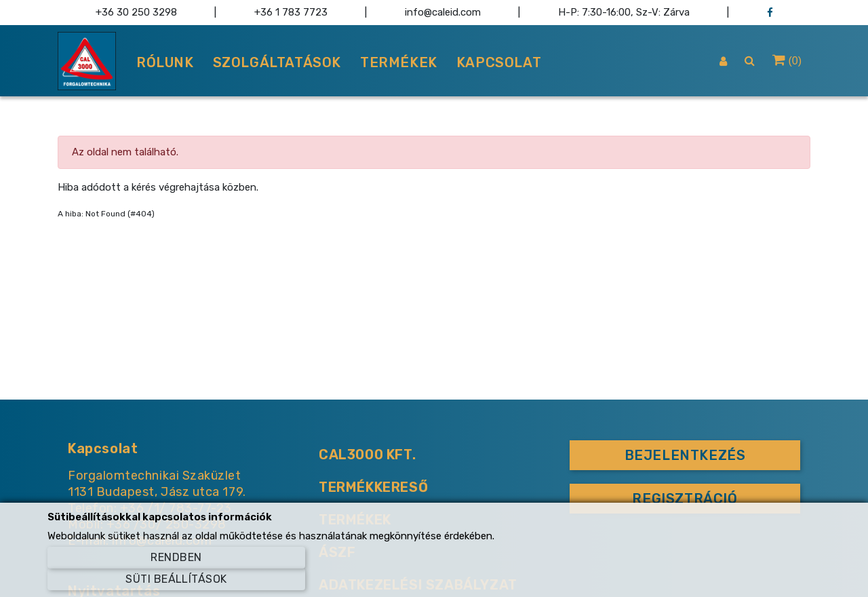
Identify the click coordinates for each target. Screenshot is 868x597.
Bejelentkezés (685, 455)
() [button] (787, 60)
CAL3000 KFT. (367, 455)
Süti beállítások (176, 579)
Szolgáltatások (277, 62)
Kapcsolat (499, 62)
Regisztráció (685, 499)
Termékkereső (373, 487)
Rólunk (165, 62)
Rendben (176, 557)
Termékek (399, 62)
